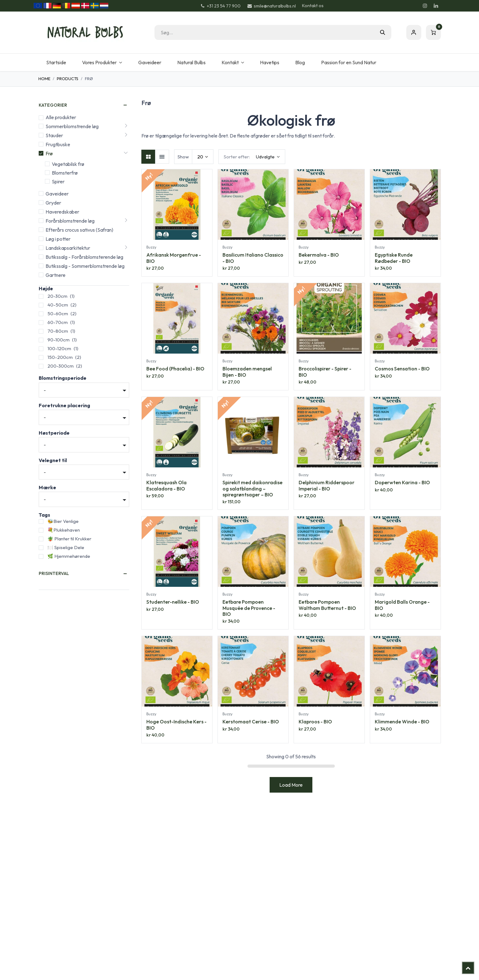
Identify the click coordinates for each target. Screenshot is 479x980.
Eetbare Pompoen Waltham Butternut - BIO (327, 605)
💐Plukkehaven (64, 530)
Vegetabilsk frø (68, 164)
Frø (49, 153)
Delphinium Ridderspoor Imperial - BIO (327, 485)
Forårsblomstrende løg (70, 221)
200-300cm (61, 366)
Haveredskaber (62, 212)
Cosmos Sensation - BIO (402, 369)
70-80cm (58, 331)
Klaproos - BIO (315, 722)
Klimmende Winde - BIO (402, 722)
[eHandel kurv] (433, 32)
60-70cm (58, 322)
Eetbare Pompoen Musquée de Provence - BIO (249, 608)
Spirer (58, 181)
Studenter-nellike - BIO (173, 602)
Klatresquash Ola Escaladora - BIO (166, 485)
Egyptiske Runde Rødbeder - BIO (394, 258)
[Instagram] (425, 6)
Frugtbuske (58, 144)
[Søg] (383, 32)
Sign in (414, 32)
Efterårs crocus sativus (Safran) (79, 230)
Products (68, 79)
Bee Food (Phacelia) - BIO (175, 369)
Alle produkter (61, 117)
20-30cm (57, 296)
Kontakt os (313, 6)
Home (44, 79)
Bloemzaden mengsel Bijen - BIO (247, 372)
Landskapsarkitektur (68, 248)
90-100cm (59, 340)
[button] (252, 157)
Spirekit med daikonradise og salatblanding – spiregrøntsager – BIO (252, 488)
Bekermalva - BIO (319, 255)
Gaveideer (57, 194)
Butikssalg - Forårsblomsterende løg (84, 257)
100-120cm (59, 348)
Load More (291, 785)
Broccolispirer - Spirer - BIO (325, 372)
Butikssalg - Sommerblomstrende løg (85, 266)
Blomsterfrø (65, 173)
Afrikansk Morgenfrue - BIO (174, 258)
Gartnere (56, 275)
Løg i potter (58, 239)
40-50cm (58, 305)
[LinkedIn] (436, 6)
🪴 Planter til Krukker (69, 539)
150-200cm (60, 357)
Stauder (54, 135)
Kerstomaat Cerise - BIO (251, 722)
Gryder (53, 203)
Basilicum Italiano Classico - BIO (253, 258)
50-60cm (58, 314)
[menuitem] (56, 62)
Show (183, 157)
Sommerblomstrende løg (72, 126)
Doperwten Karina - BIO (402, 482)
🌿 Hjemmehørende (69, 556)
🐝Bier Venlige (63, 521)
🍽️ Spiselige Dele (66, 547)
